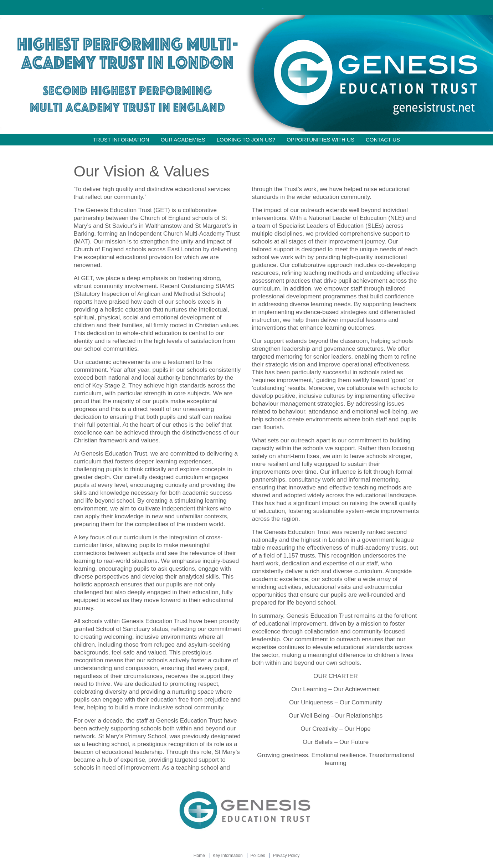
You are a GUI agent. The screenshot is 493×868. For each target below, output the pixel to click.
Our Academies (183, 140)
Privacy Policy (286, 856)
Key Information (228, 856)
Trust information (121, 140)
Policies (258, 856)
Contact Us (383, 140)
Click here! (246, 7)
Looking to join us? (246, 140)
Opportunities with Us (320, 140)
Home (199, 856)
